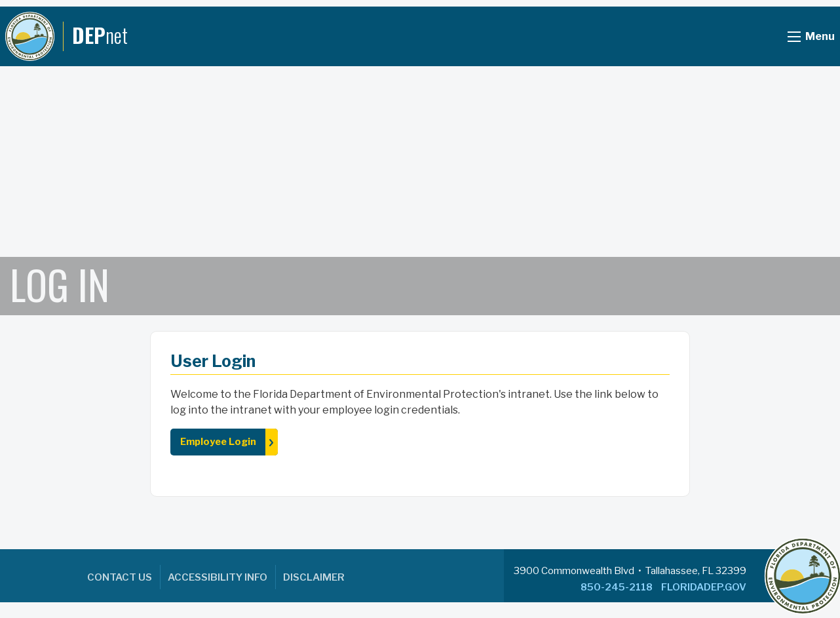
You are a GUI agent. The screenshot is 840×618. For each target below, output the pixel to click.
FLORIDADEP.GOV (704, 587)
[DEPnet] (67, 36)
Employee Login (218, 442)
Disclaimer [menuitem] (314, 577)
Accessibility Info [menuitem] (218, 577)
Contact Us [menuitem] (120, 577)
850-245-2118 (617, 587)
